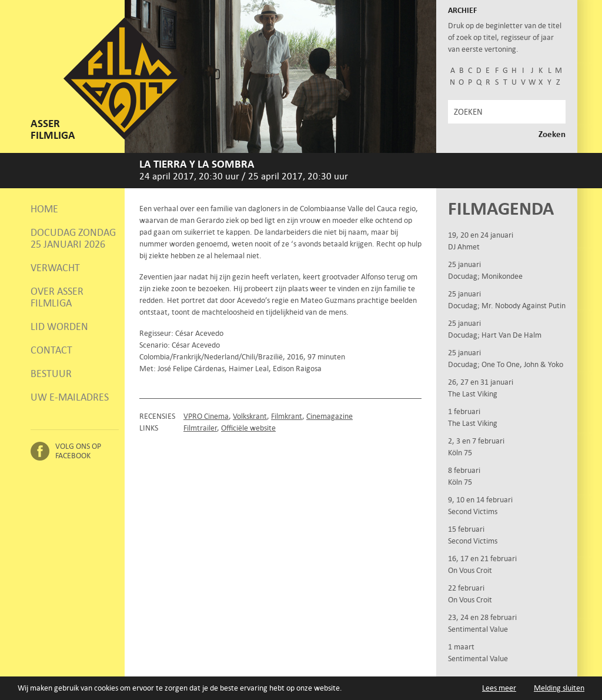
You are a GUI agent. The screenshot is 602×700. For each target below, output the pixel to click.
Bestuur (51, 374)
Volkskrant (250, 416)
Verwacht (55, 268)
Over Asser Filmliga (57, 297)
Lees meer (499, 688)
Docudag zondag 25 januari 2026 (73, 238)
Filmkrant (287, 416)
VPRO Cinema (206, 416)
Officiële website (248, 428)
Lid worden (59, 326)
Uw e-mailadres (70, 397)
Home (44, 209)
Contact (51, 350)
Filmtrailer (200, 428)
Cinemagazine (330, 416)
